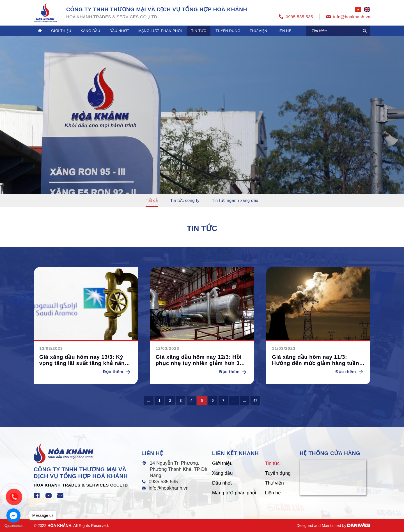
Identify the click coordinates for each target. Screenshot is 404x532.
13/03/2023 (51, 348)
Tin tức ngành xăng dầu (235, 200)
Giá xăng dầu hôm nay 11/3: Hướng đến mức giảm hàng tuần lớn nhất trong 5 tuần (315, 360)
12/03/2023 (167, 348)
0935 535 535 (163, 482)
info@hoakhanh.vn (169, 488)
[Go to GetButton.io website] (13, 526)
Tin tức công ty (185, 200)
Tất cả (152, 200)
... (149, 400)
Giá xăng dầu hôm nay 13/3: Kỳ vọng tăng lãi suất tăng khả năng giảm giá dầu (84, 360)
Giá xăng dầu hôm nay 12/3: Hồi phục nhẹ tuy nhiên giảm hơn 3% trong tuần (200, 360)
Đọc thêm (118, 372)
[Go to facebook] (13, 515)
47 (255, 400)
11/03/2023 (284, 348)
